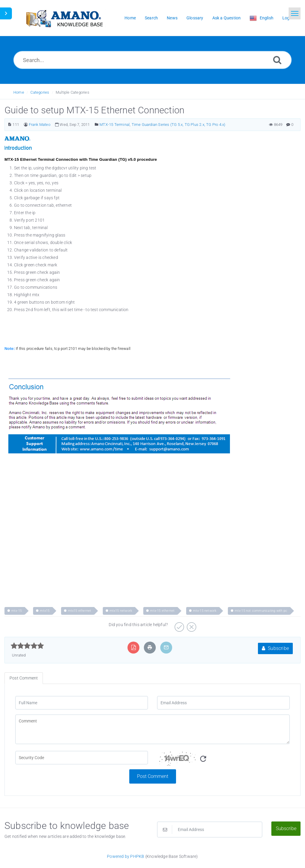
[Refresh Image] (203, 759)
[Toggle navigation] (295, 13)
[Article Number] (10, 125)
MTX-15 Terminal (115, 125)
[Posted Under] (97, 125)
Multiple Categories (73, 92)
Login (288, 18)
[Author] (26, 125)
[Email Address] (223, 703)
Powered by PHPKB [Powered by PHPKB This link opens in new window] (126, 856)
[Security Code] (223, 760)
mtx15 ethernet (80, 611)
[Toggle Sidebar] (6, 13)
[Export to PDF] (134, 647)
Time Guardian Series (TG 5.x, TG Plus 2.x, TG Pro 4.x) (179, 125)
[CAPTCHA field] (82, 758)
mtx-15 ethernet (162, 611)
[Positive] (179, 625)
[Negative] (191, 625)
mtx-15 (17, 611)
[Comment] (152, 729)
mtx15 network (121, 611)
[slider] (27, 646)
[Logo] (64, 18)
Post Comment (153, 776)
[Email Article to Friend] (166, 647)
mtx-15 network (205, 611)
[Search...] (152, 60)
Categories (40, 92)
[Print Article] (150, 647)
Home (19, 92)
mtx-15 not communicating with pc (261, 611)
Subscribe (275, 648)
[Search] (277, 60)
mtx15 (45, 611)
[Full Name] (82, 703)
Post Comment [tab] (24, 678)
